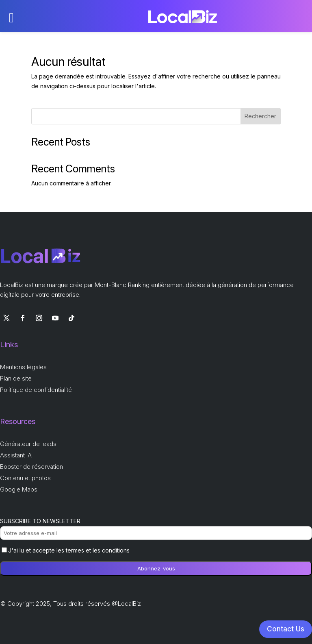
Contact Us (286, 629)
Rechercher (260, 116)
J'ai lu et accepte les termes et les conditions (66, 550)
